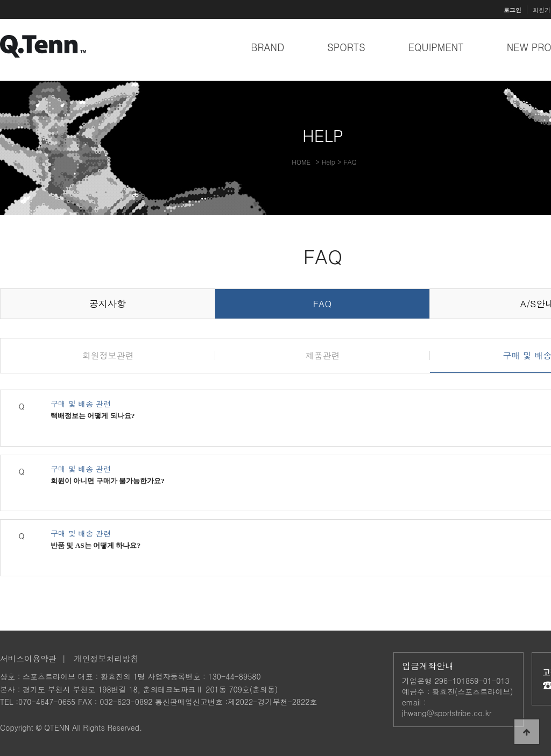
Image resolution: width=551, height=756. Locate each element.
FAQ (322, 303)
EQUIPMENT (436, 47)
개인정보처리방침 (107, 658)
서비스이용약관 (28, 658)
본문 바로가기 (0, 0)
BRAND (267, 47)
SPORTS (346, 47)
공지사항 (108, 303)
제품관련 (323, 355)
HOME (301, 162)
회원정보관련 (108, 355)
